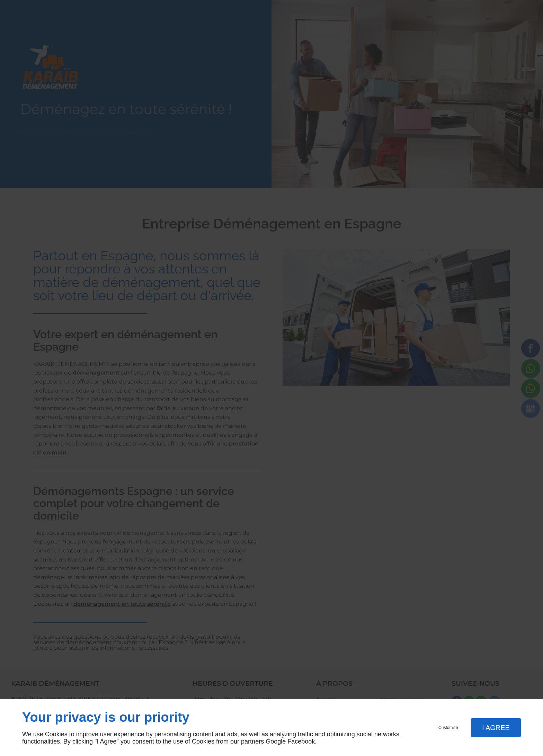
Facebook (301, 741)
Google (276, 741)
